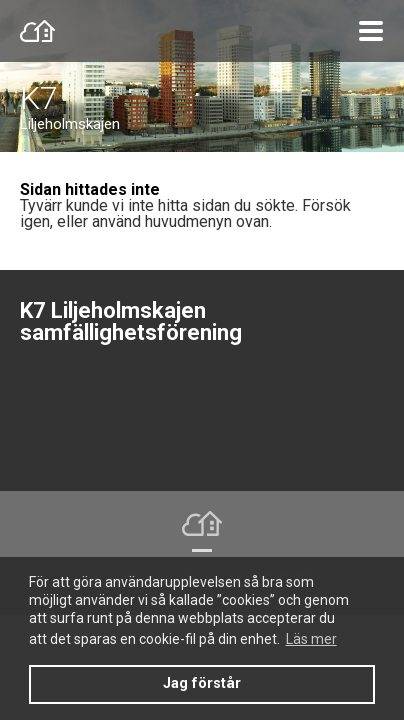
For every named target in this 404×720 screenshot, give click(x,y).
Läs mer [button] (311, 639)
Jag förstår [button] (202, 683)
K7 (39, 98)
